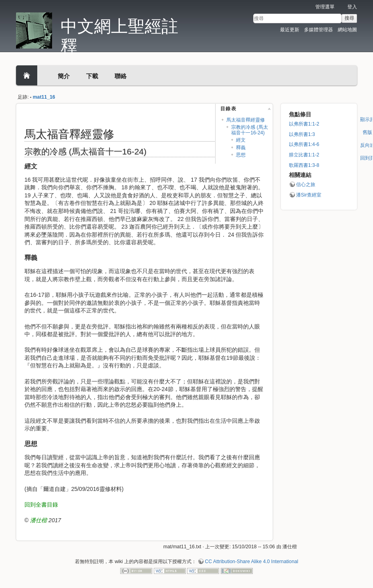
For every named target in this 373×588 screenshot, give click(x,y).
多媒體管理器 (319, 30)
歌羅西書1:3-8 (304, 165)
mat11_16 (44, 97)
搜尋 (349, 18)
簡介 (64, 76)
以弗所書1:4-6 (304, 144)
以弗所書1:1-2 (304, 124)
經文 (241, 140)
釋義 (241, 148)
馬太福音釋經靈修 (246, 120)
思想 (241, 155)
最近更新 (290, 30)
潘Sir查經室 (309, 195)
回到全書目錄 (41, 505)
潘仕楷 (38, 520)
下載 (92, 76)
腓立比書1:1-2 (304, 155)
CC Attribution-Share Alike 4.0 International (251, 562)
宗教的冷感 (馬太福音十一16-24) (249, 130)
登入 (352, 7)
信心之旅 (306, 185)
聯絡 (121, 76)
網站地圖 (347, 30)
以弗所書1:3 (302, 134)
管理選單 (325, 7)
